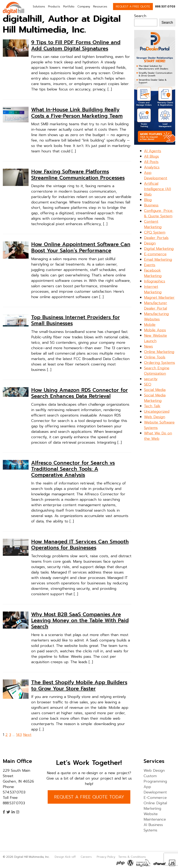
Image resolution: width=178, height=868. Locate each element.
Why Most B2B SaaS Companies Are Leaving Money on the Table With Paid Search (80, 621)
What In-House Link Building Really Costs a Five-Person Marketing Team (77, 113)
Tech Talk (152, 406)
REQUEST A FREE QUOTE (133, 7)
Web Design (155, 417)
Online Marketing (159, 352)
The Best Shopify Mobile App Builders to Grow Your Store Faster (79, 685)
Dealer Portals (156, 238)
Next (27, 735)
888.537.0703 (165, 7)
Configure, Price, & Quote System (159, 213)
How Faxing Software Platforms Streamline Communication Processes (78, 175)
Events (150, 265)
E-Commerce (155, 798)
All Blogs (151, 156)
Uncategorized (157, 411)
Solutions (39, 7)
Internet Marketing (153, 289)
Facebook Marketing (153, 273)
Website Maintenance (155, 817)
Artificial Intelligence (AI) (157, 186)
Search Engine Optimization (157, 371)
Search (140, 16)
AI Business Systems (153, 827)
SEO (148, 384)
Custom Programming (155, 779)
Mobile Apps (155, 330)
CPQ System (155, 232)
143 (19, 735)
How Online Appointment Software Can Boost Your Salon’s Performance (81, 247)
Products (54, 7)
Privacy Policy (106, 857)
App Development (156, 175)
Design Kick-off (66, 857)
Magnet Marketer (159, 298)
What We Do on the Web (158, 436)
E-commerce (155, 254)
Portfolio (69, 7)
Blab (148, 194)
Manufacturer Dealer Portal (156, 306)
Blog (148, 200)
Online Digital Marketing (155, 806)
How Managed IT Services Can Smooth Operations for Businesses (80, 545)
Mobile (150, 325)
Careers (86, 857)
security (151, 379)
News (148, 346)
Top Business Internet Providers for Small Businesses (76, 320)
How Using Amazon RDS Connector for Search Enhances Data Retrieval (80, 393)
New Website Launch (155, 338)
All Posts (151, 162)
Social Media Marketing (155, 398)
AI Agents (153, 151)
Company (84, 7)
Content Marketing (153, 224)
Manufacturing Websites (156, 317)
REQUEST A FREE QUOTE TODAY (89, 797)
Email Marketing (158, 260)
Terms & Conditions (132, 857)
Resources (100, 7)
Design (150, 243)
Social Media (155, 390)
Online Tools (155, 357)
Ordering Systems (159, 363)
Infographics (155, 281)
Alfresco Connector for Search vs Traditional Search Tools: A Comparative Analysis (73, 469)
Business (151, 205)
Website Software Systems (159, 425)
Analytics (152, 167)
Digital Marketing (159, 249)
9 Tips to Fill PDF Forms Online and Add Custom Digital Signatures (76, 45)
